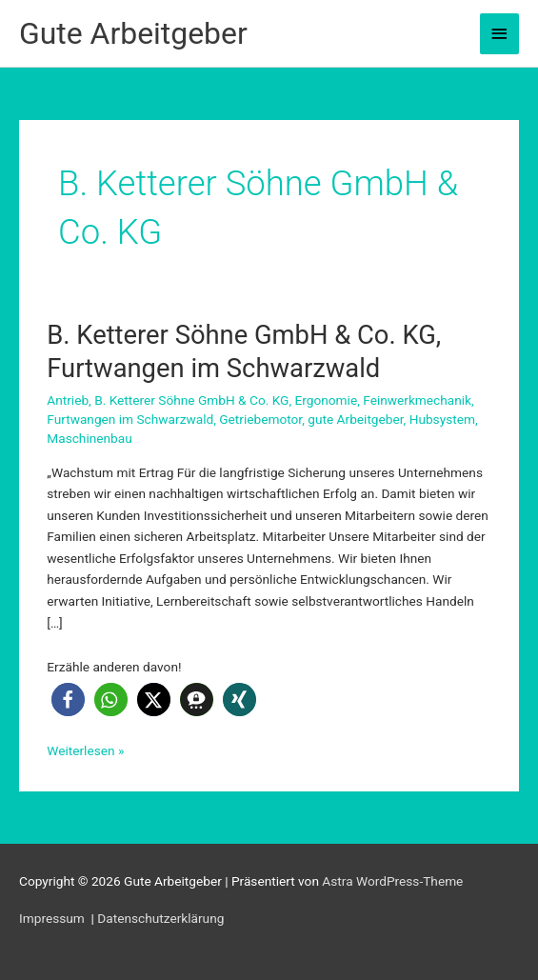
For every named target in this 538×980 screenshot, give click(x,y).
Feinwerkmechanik (417, 400)
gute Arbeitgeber (355, 419)
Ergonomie (326, 400)
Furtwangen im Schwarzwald (130, 419)
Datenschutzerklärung (160, 918)
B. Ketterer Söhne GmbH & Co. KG (191, 400)
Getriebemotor (260, 419)
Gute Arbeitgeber (133, 33)
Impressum (53, 918)
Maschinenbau (89, 438)
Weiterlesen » (85, 751)
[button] (68, 700)
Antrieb (68, 400)
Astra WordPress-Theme (392, 881)
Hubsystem (442, 419)
